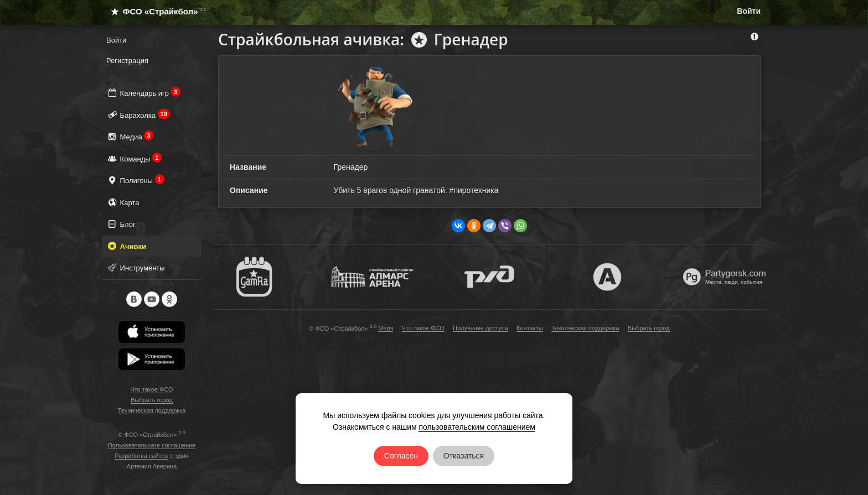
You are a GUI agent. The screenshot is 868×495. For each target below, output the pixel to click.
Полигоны (135, 180)
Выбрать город (152, 400)
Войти (749, 11)
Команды (134, 158)
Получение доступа (480, 328)
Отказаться (464, 456)
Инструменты (136, 267)
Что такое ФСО (151, 389)
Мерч (386, 328)
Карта (123, 202)
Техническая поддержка (152, 410)
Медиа (130, 136)
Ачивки (126, 246)
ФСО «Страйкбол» (154, 11)
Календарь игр (143, 93)
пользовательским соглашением (477, 427)
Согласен (401, 456)
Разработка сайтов (141, 456)
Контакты (530, 328)
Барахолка (138, 115)
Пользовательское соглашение (152, 445)
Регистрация (127, 61)
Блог (121, 224)
